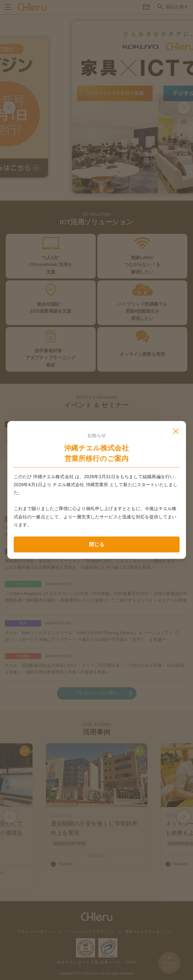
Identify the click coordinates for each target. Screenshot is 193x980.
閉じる (97, 544)
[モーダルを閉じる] (176, 431)
